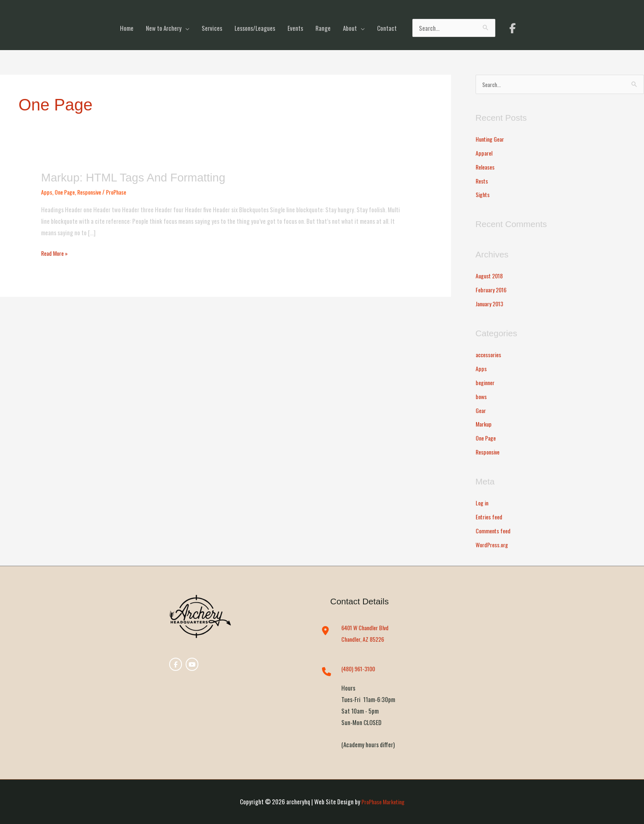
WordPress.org (493, 544)
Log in (483, 503)
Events (295, 28)
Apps (47, 192)
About (350, 28)
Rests (482, 181)
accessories (490, 355)
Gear (481, 410)
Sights (484, 195)
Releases (486, 167)
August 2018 (491, 276)
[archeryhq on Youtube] (191, 665)
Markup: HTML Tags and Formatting (140, 177)
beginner (486, 383)
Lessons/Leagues (255, 28)
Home (127, 28)
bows (482, 396)
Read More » (56, 252)
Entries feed (490, 517)
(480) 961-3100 (360, 669)
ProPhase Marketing (383, 801)
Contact (387, 28)
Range (323, 28)
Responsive (93, 192)
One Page (66, 192)
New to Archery (164, 28)
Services (212, 28)
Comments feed (494, 530)
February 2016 (493, 290)
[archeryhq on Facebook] (513, 28)
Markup (484, 424)
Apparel (484, 153)
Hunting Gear (492, 139)
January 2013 (492, 304)
